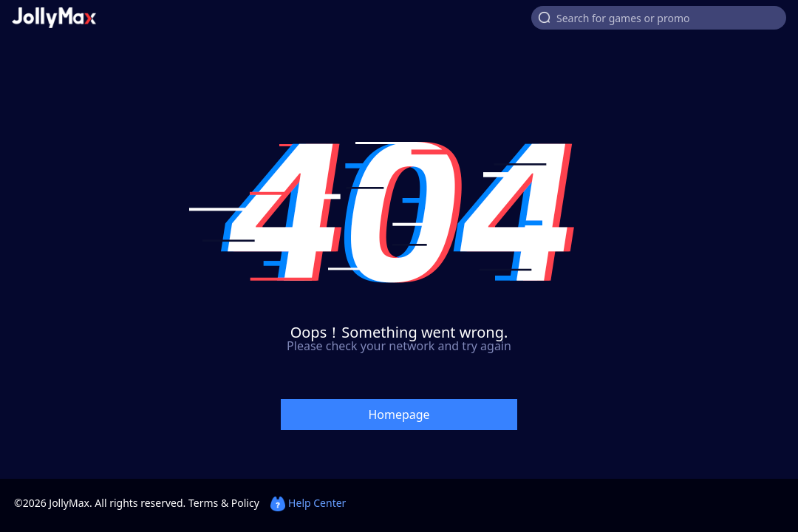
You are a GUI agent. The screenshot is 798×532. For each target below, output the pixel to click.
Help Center (308, 503)
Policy (245, 503)
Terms (203, 503)
